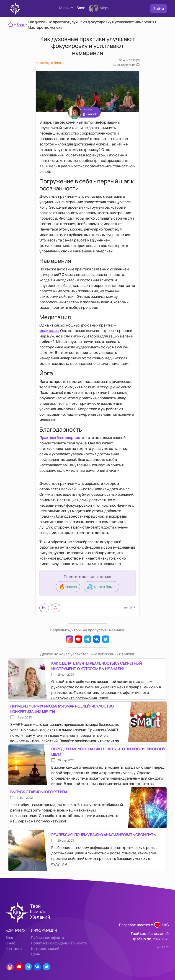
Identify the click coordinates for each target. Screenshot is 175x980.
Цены (36, 954)
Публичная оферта (48, 938)
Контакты (14, 949)
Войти (159, 9)
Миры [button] (65, 8)
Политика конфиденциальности (59, 943)
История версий (45, 949)
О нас (10, 943)
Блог (81, 8)
